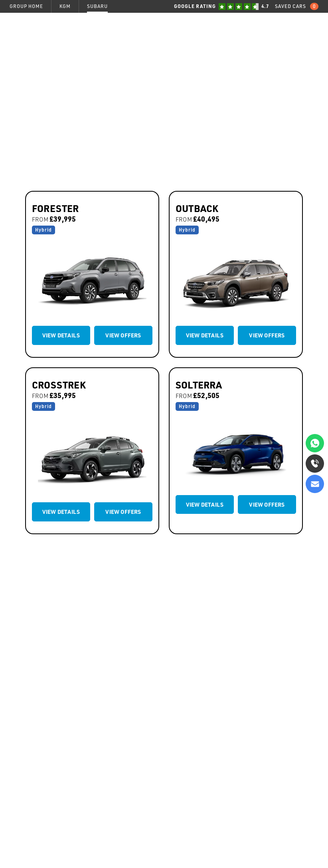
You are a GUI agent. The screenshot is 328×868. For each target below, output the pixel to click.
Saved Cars (297, 6)
